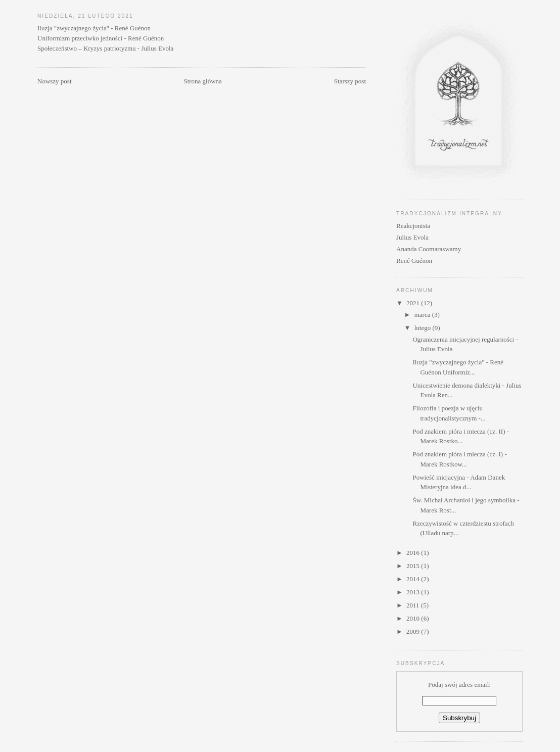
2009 (414, 631)
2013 (414, 592)
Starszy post (350, 81)
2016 (414, 553)
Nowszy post (55, 81)
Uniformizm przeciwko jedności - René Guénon (101, 38)
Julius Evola (412, 237)
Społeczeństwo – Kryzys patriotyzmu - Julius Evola (105, 48)
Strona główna (202, 81)
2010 (414, 618)
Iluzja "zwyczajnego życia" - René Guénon (94, 28)
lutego (424, 328)
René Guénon (414, 261)
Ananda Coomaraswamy (429, 249)
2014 (414, 579)
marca (423, 315)
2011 (414, 605)
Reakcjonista (413, 226)
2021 (414, 303)
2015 (414, 566)
